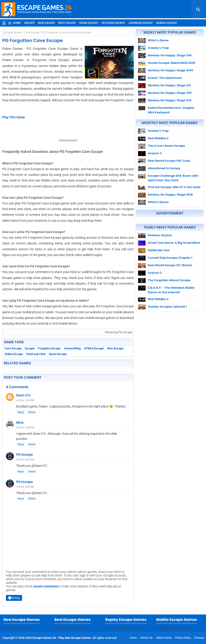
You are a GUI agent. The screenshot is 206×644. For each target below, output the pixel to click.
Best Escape (67, 23)
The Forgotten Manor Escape (169, 280)
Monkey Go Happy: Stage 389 (170, 93)
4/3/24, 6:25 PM (25, 428)
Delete (32, 412)
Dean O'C (24, 395)
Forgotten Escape (49, 348)
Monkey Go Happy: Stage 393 (170, 100)
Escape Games (13, 32)
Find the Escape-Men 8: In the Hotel (174, 187)
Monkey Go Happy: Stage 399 (170, 55)
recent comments (46, 586)
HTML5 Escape (94, 348)
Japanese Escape (141, 23)
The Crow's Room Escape (166, 146)
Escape (29, 23)
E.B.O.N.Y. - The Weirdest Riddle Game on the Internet (171, 290)
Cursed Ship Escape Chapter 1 (170, 258)
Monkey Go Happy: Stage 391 (169, 85)
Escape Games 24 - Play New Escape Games (62, 638)
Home (14, 23)
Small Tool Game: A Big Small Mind (174, 243)
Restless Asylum (160, 235)
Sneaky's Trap (158, 48)
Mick (20, 423)
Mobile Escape (167, 23)
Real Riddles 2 (158, 138)
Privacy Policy (183, 638)
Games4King (72, 348)
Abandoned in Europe (164, 168)
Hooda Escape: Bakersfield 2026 (172, 63)
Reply (21, 412)
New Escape (46, 23)
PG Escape (25, 455)
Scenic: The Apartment (165, 78)
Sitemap (199, 638)
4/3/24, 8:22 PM (25, 460)
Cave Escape (32, 32)
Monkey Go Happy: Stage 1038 (170, 195)
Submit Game (164, 638)
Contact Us (146, 638)
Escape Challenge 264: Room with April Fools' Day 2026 (173, 178)
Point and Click (36, 354)
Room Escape (89, 23)
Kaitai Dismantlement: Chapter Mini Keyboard (171, 110)
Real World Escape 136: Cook (169, 161)
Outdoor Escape (113, 23)
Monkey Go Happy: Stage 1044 (170, 70)
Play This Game (14, 117)
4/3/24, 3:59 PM (25, 400)
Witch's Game (158, 40)
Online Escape (14, 354)
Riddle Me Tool (159, 250)
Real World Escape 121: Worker (170, 265)
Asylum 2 (155, 153)
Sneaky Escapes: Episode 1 (167, 307)
